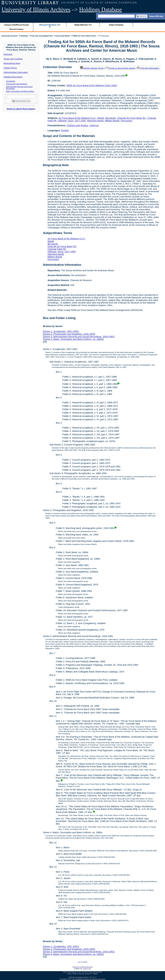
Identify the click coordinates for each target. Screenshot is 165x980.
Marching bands (95, 121)
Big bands (111, 118)
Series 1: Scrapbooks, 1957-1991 (61, 331)
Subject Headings (116, 25)
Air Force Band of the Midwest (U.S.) (77, 118)
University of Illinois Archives (36, 10)
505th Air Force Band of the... (85, 36)
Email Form (87, 969)
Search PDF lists (156, 16)
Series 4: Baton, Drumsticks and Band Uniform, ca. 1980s (73, 339)
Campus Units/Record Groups (17, 25)
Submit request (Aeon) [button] (92, 68)
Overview (8, 54)
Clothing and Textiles (77, 125)
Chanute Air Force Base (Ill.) (132, 118)
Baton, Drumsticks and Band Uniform (20, 91)
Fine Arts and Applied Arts (42, 36)
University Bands (63, 36)
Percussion (126, 121)
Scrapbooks (11, 81)
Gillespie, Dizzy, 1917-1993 (72, 121)
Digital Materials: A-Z (83, 25)
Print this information (148, 68)
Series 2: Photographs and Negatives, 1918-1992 (69, 334)
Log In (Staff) (82, 962)
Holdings (24, 36)
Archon (80, 977)
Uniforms (94, 125)
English (65, 130)
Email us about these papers (21, 109)
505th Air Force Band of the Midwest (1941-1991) (92, 85)
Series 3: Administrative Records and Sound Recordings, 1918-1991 (79, 337)
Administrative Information (16, 72)
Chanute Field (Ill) (57, 249)
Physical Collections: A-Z (50, 25)
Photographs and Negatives (17, 84)
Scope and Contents (13, 59)
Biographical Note (12, 63)
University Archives (9, 36)
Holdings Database (101, 10)
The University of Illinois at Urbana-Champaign (89, 979)
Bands (101, 118)
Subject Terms (10, 68)
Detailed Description (13, 77)
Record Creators (17, 29)
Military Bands (112, 121)
